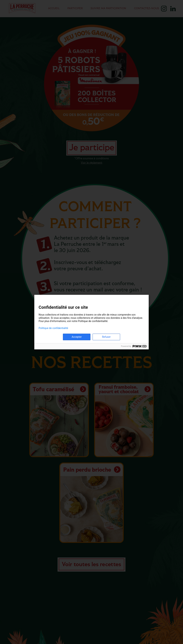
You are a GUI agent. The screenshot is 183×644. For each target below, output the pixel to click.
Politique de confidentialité (53, 328)
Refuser (106, 337)
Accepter (77, 337)
